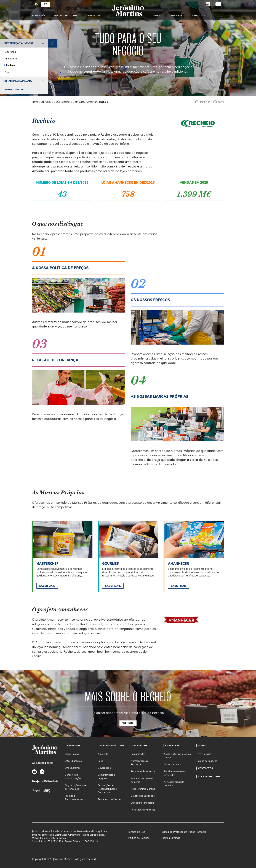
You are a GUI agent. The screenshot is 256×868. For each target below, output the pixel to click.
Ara (7, 72)
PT (46, 4)
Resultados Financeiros (143, 771)
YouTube (218, 5)
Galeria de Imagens (207, 761)
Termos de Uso (137, 832)
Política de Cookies (139, 838)
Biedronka (10, 52)
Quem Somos (72, 754)
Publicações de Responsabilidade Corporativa (107, 789)
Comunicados (138, 754)
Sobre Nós (39, 16)
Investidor (93, 16)
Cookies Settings (170, 838)
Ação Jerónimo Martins (143, 789)
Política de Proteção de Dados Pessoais (183, 832)
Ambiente (103, 754)
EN (37, 4)
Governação (104, 768)
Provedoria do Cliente (109, 799)
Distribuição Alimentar (19, 43)
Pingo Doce (11, 59)
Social (101, 761)
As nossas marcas (173, 764)
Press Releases (204, 754)
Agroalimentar (14, 90)
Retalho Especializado (18, 81)
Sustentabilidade (66, 16)
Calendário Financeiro (142, 803)
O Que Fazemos (62, 102)
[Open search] (222, 16)
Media (157, 16)
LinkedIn (208, 5)
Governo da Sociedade (143, 796)
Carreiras (176, 16)
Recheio (10, 65)
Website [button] (128, 723)
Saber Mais (47, 586)
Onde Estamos (73, 768)
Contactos (198, 16)
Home (35, 102)
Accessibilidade (209, 777)
